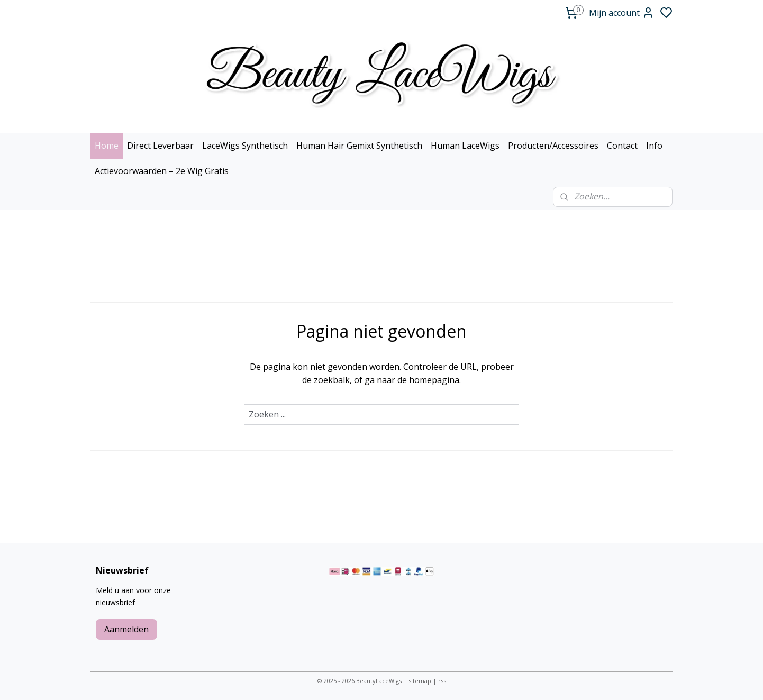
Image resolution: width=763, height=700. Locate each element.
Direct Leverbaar (160, 146)
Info (654, 146)
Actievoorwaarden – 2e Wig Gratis (162, 171)
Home (107, 146)
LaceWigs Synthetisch (245, 146)
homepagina (434, 380)
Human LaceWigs (465, 146)
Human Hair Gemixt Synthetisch (359, 146)
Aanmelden (126, 629)
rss (442, 681)
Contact (622, 146)
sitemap (420, 681)
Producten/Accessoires (553, 146)
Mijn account (622, 13)
